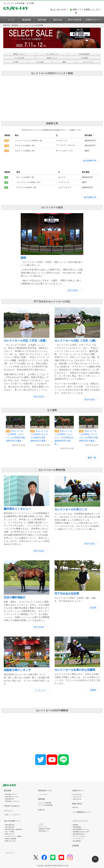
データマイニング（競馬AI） (14, 836)
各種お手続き (77, 804)
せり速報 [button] (15, 62)
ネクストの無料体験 (45, 803)
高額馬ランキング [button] (52, 58)
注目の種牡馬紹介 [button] (84, 54)
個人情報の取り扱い (79, 834)
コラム (41, 824)
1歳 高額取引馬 (91, 197)
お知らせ (41, 810)
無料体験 (42, 20)
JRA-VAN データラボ (12, 797)
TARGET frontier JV (12, 806)
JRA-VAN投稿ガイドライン (81, 829)
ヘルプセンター (78, 797)
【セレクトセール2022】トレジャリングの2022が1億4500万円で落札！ (64, 438)
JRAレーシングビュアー (13, 815)
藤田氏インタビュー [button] (19, 54)
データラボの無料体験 (46, 805)
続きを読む (74, 290)
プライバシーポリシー (80, 836)
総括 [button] (64, 62)
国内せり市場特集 (11, 839)
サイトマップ (11, 853)
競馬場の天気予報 (44, 829)
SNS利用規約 (77, 827)
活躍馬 (94, 690)
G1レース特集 (9, 832)
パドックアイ (43, 794)
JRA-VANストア (44, 831)
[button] (40, 62)
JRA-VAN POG (10, 827)
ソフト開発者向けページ (81, 812)
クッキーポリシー (78, 839)
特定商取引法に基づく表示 (81, 832)
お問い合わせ (77, 799)
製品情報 (27, 20)
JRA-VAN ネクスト (11, 794)
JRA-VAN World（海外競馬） (14, 829)
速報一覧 (93, 458)
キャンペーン (43, 826)
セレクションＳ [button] (88, 62)
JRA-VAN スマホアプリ (12, 801)
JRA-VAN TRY (9, 799)
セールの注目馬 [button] (19, 58)
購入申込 (58, 20)
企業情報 (75, 846)
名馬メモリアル (10, 834)
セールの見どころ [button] (52, 54)
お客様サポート (93, 20)
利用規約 (76, 825)
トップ (11, 20)
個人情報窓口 (77, 841)
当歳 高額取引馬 (91, 161)
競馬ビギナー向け (11, 841)
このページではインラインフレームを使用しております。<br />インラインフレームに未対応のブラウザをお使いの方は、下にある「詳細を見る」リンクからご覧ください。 (89, 13)
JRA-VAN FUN (10, 825)
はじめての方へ (60, 10)
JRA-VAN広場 (74, 20)
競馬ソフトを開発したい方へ (87, 10)
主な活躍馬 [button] (84, 58)
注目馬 (94, 608)
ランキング (41, 690)
